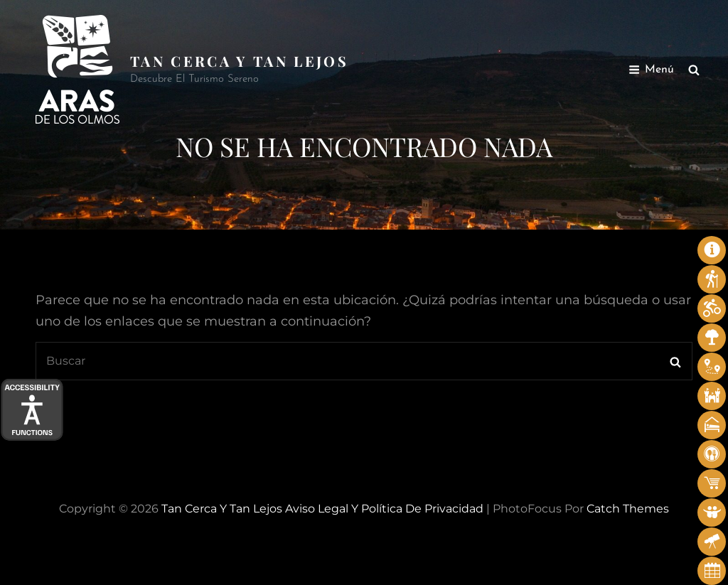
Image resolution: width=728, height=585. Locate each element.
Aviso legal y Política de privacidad (384, 509)
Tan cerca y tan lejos (239, 61)
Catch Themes (628, 509)
